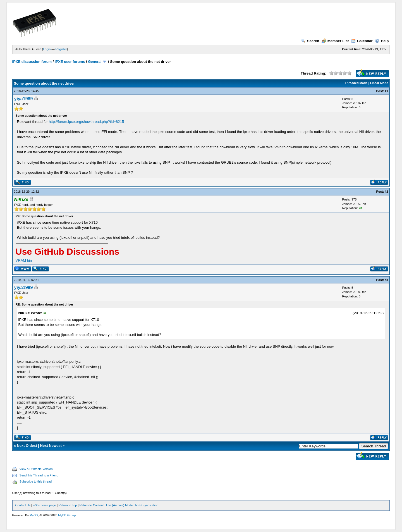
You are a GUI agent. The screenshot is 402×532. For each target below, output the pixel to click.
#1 (386, 91)
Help (382, 41)
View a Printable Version (36, 469)
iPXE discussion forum (32, 62)
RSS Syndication (147, 505)
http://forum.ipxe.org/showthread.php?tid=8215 (86, 122)
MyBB (34, 515)
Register (61, 49)
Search (310, 41)
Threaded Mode (356, 83)
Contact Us (23, 505)
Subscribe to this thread (36, 481)
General (95, 62)
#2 (386, 192)
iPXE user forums (70, 62)
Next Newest (51, 446)
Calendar (362, 41)
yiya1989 (24, 99)
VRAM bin (24, 260)
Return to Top (68, 505)
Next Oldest (27, 446)
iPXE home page (45, 505)
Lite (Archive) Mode (119, 505)
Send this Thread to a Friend (39, 475)
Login (47, 49)
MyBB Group (67, 515)
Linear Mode (379, 83)
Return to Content (91, 505)
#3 (386, 280)
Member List (335, 41)
